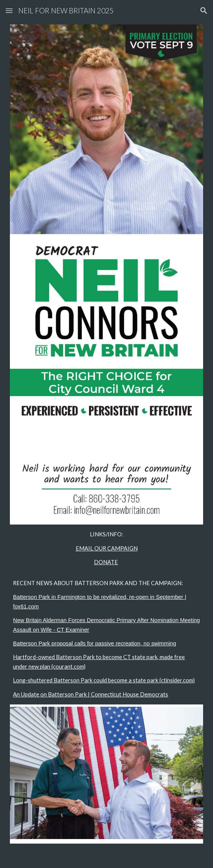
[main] (106, 614)
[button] (9, 10)
